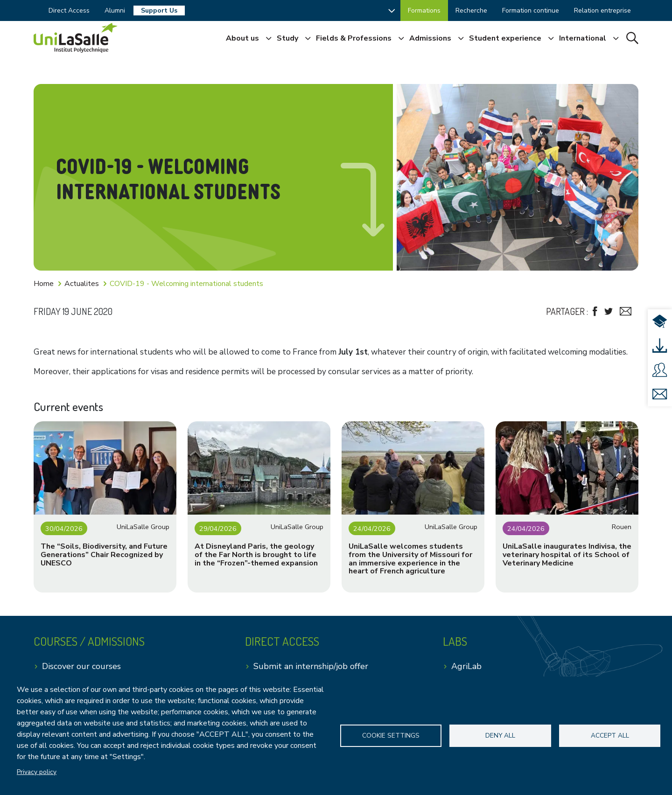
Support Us (159, 10)
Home (44, 284)
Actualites (82, 284)
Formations (424, 10)
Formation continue (531, 10)
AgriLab (466, 666)
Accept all (610, 736)
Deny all (500, 736)
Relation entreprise (602, 10)
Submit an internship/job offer (311, 666)
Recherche (471, 10)
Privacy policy (37, 772)
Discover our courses (81, 666)
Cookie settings (391, 736)
